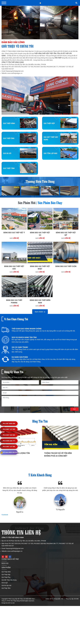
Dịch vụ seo (11, 599)
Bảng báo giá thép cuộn (66, 266)
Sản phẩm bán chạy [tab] (50, 202)
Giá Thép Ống (9, 138)
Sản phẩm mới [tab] (27, 202)
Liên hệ (16, 238)
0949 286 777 (8, 441)
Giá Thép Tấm (9, 168)
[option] (40, 331)
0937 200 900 (8, 435)
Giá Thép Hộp (49, 123)
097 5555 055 (8, 424)
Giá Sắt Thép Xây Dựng (9, 576)
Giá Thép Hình (9, 123)
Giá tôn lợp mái (50, 153)
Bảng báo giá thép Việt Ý (14, 233)
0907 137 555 (8, 429)
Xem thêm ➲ (40, 312)
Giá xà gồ (7, 153)
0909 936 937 (9, 452)
